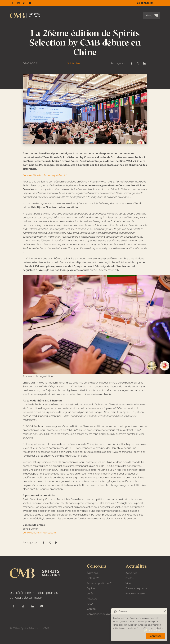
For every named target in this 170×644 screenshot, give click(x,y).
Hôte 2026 (93, 578)
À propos (92, 573)
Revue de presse (135, 594)
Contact (92, 609)
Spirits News (74, 63)
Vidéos (130, 583)
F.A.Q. (90, 604)
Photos (130, 578)
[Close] (165, 611)
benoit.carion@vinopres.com (39, 533)
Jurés (90, 594)
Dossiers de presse (136, 588)
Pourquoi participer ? (99, 583)
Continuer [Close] (156, 636)
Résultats (92, 599)
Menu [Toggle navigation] (152, 16)
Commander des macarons (103, 614)
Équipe (91, 588)
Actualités (131, 573)
